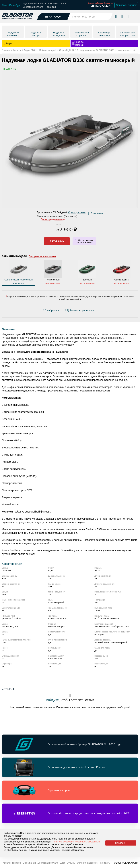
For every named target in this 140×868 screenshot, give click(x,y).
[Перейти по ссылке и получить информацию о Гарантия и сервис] (70, 790)
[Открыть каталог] (54, 17)
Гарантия (51, 7)
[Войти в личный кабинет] (128, 16)
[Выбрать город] (11, 5)
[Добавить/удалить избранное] (52, 310)
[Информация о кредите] (84, 241)
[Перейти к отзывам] (98, 311)
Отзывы (71, 863)
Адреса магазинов (33, 4)
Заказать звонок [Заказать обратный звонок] (126, 5)
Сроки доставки (77, 212)
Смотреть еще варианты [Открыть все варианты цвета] (42, 256)
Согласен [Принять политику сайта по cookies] (121, 843)
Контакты (105, 863)
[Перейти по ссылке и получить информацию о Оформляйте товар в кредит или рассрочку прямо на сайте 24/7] (70, 813)
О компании (52, 4)
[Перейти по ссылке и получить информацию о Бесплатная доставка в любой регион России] (70, 767)
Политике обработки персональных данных (76, 842)
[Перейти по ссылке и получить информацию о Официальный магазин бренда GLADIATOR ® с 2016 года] (70, 744)
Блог (63, 4)
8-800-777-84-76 (100, 6)
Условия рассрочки (88, 863)
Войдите (52, 700)
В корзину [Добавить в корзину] (57, 241)
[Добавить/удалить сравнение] (79, 310)
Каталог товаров (12, 863)
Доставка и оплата (33, 7)
